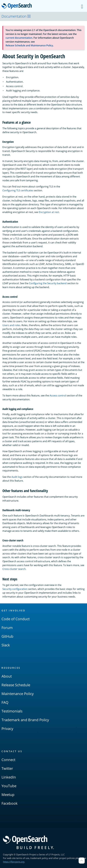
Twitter (7, 768)
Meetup (8, 795)
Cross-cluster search (14, 569)
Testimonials (12, 711)
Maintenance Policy (18, 694)
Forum (7, 628)
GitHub (7, 636)
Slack (6, 645)
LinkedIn (9, 777)
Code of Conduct (16, 619)
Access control (58, 395)
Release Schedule (16, 685)
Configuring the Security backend (48, 283)
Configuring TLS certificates (18, 190)
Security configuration (15, 589)
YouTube (9, 786)
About (7, 676)
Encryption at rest (49, 212)
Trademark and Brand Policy (25, 720)
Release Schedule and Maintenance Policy (29, 45)
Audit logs (17, 477)
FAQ (5, 702)
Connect (8, 760)
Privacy (7, 728)
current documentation (19, 38)
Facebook (10, 803)
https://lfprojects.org (14, 862)
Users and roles (11, 325)
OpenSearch (18, 6)
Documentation (16, 16)
